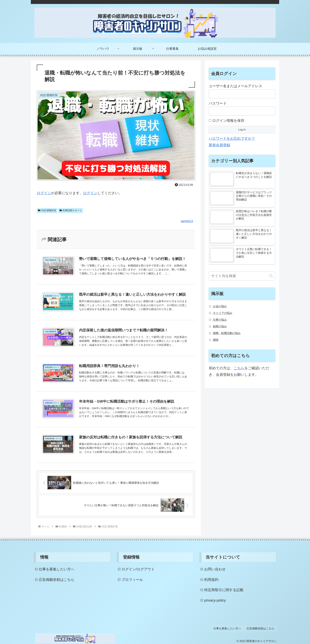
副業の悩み (219, 326)
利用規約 (211, 580)
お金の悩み (219, 306)
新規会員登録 (219, 145)
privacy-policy (215, 601)
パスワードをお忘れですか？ (232, 139)
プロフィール (132, 580)
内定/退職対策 (47, 210)
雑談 (215, 340)
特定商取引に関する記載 (224, 590)
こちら (239, 368)
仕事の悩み (219, 320)
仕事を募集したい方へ (57, 570)
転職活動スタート (71, 210)
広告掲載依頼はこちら (57, 580)
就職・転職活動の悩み (226, 333)
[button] (271, 276)
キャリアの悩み (222, 313)
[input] (242, 276)
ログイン (44, 193)
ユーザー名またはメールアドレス (235, 86)
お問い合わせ (215, 570)
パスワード (218, 103)
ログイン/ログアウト (138, 570)
